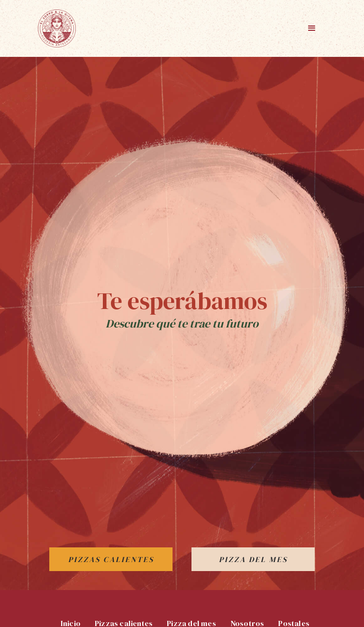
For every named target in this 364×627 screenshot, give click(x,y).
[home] (57, 28)
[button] (312, 28)
